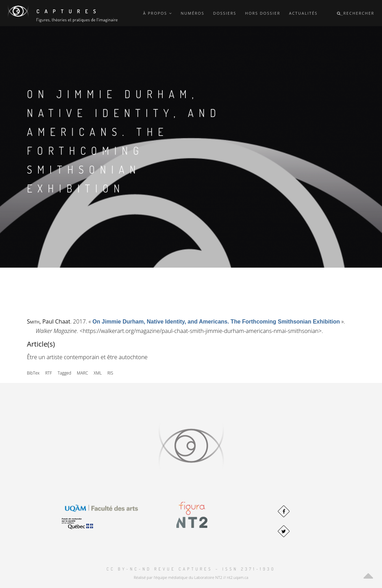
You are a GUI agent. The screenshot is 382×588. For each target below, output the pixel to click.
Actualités (303, 13)
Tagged (64, 373)
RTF (48, 373)
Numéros (193, 13)
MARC (82, 373)
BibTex (33, 373)
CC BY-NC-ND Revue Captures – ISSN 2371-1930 (191, 569)
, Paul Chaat (49, 321)
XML (98, 373)
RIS (110, 373)
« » (216, 321)
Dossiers (225, 13)
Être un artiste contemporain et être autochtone (87, 357)
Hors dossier (263, 13)
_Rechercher (356, 13)
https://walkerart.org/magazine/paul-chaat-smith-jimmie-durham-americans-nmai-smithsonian (201, 331)
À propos (158, 13)
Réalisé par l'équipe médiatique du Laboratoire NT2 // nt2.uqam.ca (191, 577)
